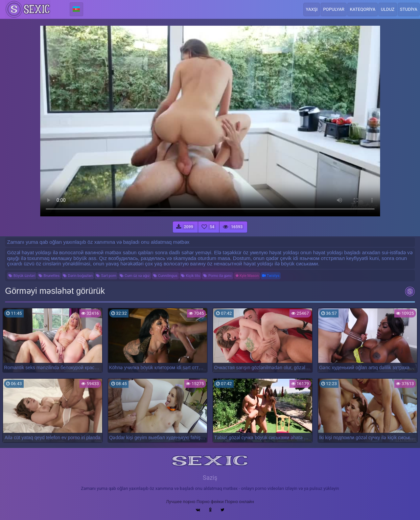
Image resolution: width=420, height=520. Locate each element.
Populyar (334, 9)
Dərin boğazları (78, 276)
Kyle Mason (247, 276)
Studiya (409, 9)
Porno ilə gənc (217, 276)
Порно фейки (210, 502)
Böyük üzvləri (22, 276)
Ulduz (388, 9)
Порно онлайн (240, 502)
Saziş (210, 478)
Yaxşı (312, 9)
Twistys (271, 276)
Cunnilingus (165, 276)
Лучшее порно (181, 502)
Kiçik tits (191, 276)
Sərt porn (106, 276)
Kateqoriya (363, 9)
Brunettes (49, 276)
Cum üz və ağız (135, 276)
